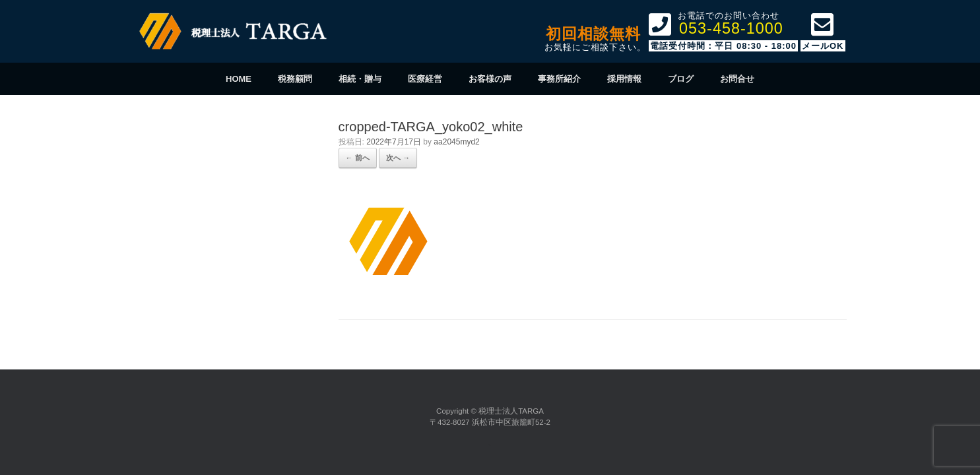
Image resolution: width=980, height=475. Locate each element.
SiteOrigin (489, 445)
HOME (239, 79)
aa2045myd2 (456, 142)
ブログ (681, 79)
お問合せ (737, 79)
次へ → (398, 158)
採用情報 (624, 79)
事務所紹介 (559, 79)
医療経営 (425, 79)
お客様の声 (490, 79)
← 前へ (358, 158)
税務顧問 (295, 79)
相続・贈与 (360, 79)
